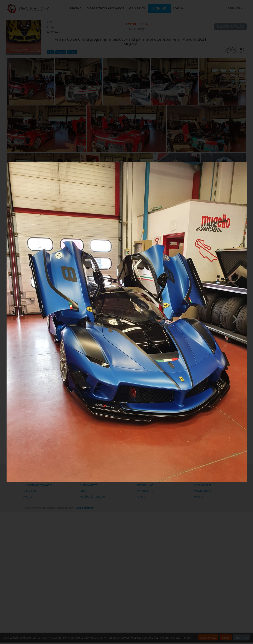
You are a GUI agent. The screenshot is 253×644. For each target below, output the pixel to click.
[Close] (246, 163)
